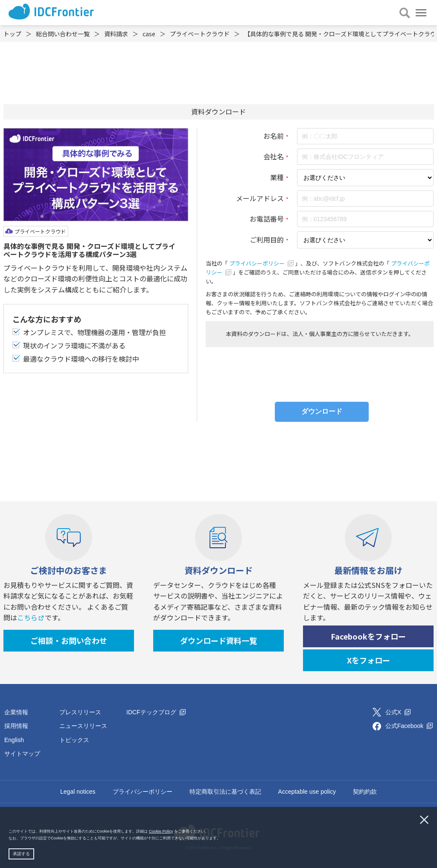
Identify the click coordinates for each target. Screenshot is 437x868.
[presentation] (320, 372)
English (14, 740)
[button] (223, 839)
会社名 (274, 156)
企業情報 (16, 712)
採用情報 (16, 726)
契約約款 (365, 792)
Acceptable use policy (307, 792)
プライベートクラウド (40, 231)
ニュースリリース (83, 726)
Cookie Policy (161, 831)
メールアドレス (260, 198)
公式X (398, 712)
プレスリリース (80, 712)
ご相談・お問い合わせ (69, 640)
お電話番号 (267, 219)
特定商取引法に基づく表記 (225, 792)
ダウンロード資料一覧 (218, 640)
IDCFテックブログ (156, 712)
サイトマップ (22, 754)
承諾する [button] (21, 854)
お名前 (274, 136)
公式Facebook (409, 726)
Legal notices (78, 792)
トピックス (74, 740)
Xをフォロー (369, 660)
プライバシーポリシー (262, 263)
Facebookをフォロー (368, 636)
